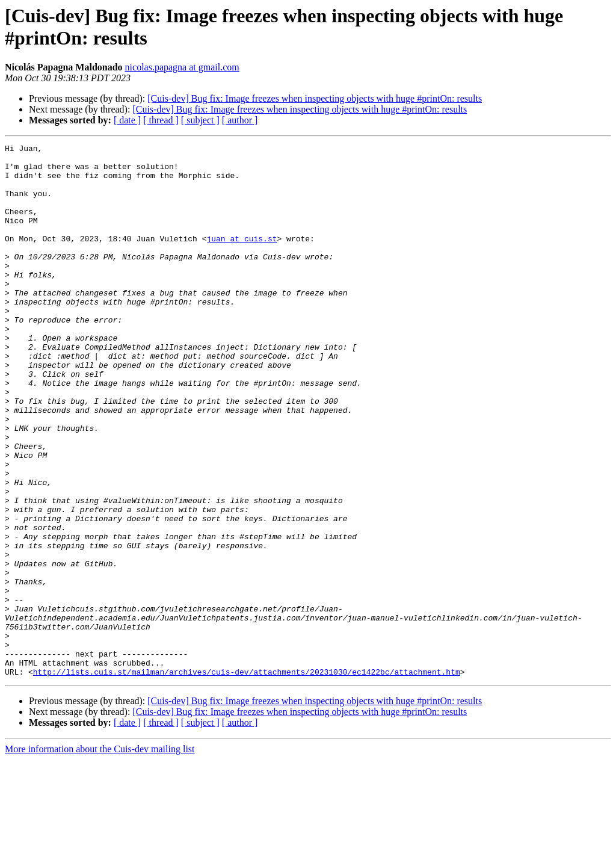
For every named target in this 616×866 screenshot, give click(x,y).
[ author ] (240, 120)
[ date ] (127, 120)
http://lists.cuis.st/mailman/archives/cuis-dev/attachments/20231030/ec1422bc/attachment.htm (247, 778)
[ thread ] (161, 120)
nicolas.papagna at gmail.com (182, 67)
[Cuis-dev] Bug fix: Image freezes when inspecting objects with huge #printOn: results (315, 98)
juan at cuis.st (242, 258)
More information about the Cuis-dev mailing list (100, 855)
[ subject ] (200, 120)
